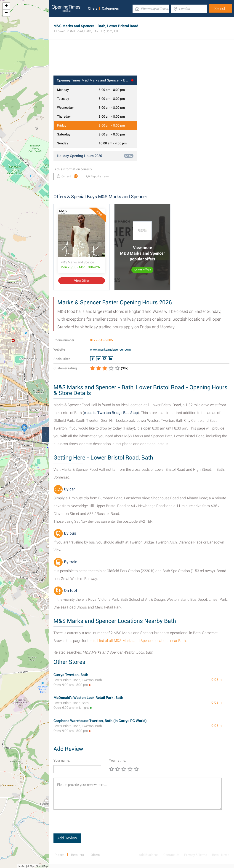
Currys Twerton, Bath (71, 675)
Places (59, 855)
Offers (93, 8)
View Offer (82, 281)
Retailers (77, 855)
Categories (110, 8)
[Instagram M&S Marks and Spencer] (105, 359)
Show (129, 156)
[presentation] (88, 825)
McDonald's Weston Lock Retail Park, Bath (88, 698)
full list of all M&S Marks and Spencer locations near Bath (140, 641)
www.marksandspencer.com (110, 349)
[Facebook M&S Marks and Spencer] (93, 359)
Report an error (98, 176)
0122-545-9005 (101, 340)
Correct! (67, 176)
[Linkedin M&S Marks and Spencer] (110, 359)
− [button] (6, 13)
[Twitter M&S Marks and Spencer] (99, 359)
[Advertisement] (141, 61)
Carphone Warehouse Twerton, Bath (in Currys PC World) (100, 721)
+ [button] (6, 6)
